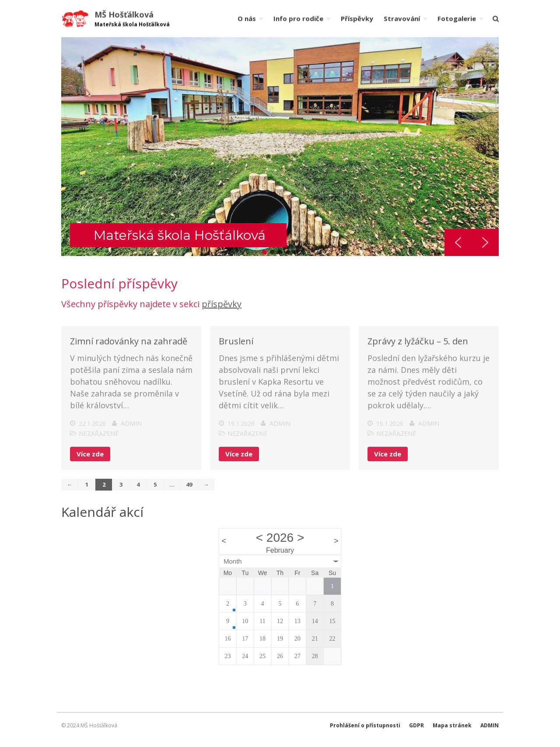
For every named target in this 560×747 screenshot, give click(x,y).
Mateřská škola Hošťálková (180, 235)
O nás (247, 18)
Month (233, 563)
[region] (280, 147)
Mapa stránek (452, 725)
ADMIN (490, 725)
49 (189, 486)
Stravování (402, 18)
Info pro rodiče (298, 18)
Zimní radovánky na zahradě (129, 343)
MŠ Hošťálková (124, 14)
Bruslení (236, 343)
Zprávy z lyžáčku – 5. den (418, 343)
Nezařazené (99, 435)
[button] (264, 252)
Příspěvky (357, 18)
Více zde (90, 456)
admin (131, 425)
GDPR (416, 725)
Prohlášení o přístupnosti (365, 725)
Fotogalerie (457, 18)
